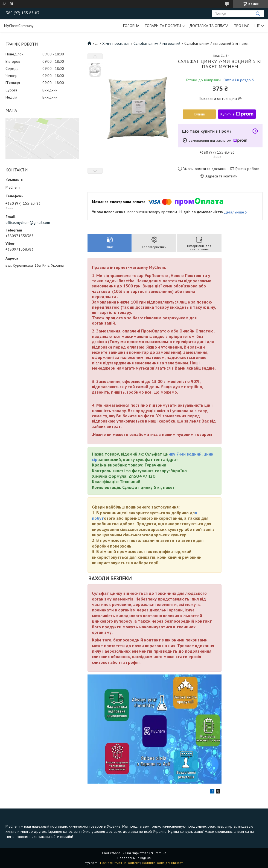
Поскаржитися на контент (120, 863)
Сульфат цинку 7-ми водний (157, 43)
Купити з (237, 114)
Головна (131, 26)
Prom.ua (160, 853)
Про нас (241, 26)
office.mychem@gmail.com (28, 222)
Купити (199, 114)
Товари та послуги (163, 26)
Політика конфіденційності (163, 863)
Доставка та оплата (209, 26)
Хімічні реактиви (116, 43)
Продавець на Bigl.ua (134, 858)
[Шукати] (258, 14)
